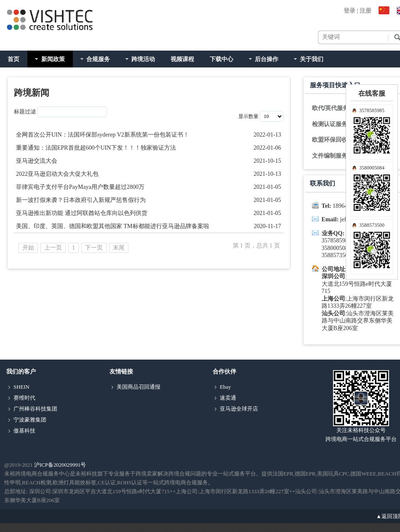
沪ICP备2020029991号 (60, 465)
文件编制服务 (330, 156)
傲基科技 (24, 431)
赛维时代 (24, 398)
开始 (28, 248)
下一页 (94, 248)
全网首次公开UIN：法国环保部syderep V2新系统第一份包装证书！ (103, 135)
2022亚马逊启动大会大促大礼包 (57, 174)
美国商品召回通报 (139, 387)
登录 (349, 11)
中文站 (385, 11)
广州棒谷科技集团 (35, 409)
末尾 (119, 248)
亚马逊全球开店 (239, 409)
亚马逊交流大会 (37, 161)
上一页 (53, 248)
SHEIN (21, 387)
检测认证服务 (330, 124)
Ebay (225, 387)
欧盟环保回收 (330, 140)
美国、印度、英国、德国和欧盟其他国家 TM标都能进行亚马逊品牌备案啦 (113, 226)
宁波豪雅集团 (30, 420)
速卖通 (228, 398)
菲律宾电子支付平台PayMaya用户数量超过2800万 (80, 187)
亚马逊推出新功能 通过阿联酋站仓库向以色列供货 (82, 213)
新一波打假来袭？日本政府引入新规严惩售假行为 (81, 200)
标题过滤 (25, 112)
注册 (365, 11)
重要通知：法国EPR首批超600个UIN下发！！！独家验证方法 (96, 148)
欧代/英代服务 (331, 108)
